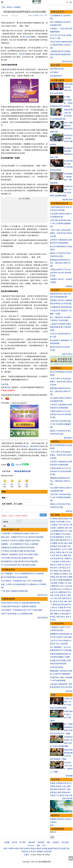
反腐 (69, 555)
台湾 (61, 574)
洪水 (52, 534)
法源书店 (27, 848)
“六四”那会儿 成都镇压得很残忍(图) (14, 592)
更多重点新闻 (67, 200)
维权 (56, 583)
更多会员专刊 (67, 61)
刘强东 (53, 577)
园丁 (65, 789)
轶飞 (61, 786)
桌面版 (7, 842)
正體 (67, 2)
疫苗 (71, 531)
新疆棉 (56, 531)
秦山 (56, 792)
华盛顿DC (40, 852)
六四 (71, 525)
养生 (54, 620)
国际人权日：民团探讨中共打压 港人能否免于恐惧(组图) (22, 538)
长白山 (60, 589)
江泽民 (70, 549)
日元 (69, 568)
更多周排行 (68, 438)
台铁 (66, 528)
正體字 (27, 855)
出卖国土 (53, 528)
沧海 (71, 795)
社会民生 (68, 819)
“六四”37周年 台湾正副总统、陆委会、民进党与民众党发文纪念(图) (61, 233)
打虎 (52, 559)
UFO (68, 540)
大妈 (57, 577)
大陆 (54, 580)
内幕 (63, 552)
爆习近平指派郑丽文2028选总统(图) (14, 578)
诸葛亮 (68, 611)
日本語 (47, 855)
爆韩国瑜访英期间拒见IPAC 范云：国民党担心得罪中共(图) (60, 263)
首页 (4, 7)
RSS (44, 845)
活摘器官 (61, 528)
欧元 (65, 568)
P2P (57, 580)
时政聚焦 (17, 7)
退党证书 (57, 848)
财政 (65, 571)
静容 (59, 792)
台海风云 (53, 822)
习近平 (60, 525)
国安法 (62, 531)
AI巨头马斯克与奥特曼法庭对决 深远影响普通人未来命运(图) (61, 45)
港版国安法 (60, 537)
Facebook (31, 845)
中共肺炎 (53, 519)
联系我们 (56, 842)
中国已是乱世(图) (57, 667)
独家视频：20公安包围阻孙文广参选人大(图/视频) (20, 545)
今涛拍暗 (59, 783)
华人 (65, 595)
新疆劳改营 (63, 592)
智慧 (63, 614)
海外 (66, 601)
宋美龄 (61, 608)
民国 (58, 605)
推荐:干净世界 (9, 848)
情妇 (58, 555)
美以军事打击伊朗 (57, 69)
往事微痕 (57, 534)
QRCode (18, 465)
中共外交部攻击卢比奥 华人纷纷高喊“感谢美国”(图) (20, 604)
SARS (56, 592)
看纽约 (39, 848)
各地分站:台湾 (27, 852)
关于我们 (23, 842)
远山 (65, 786)
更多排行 (69, 691)
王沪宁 (64, 549)
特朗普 (53, 522)
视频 (53, 695)
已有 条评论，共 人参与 (12, 504)
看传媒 (45, 848)
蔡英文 (66, 574)
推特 (38, 845)
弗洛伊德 (63, 540)
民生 (62, 601)
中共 (67, 552)
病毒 (63, 522)
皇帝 (63, 611)
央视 (61, 595)
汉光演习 (68, 537)
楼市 (61, 571)
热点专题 (55, 65)
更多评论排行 (42, 596)
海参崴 (56, 574)
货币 (56, 568)
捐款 (49, 842)
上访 (66, 583)
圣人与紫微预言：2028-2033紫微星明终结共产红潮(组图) (22, 575)
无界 (68, 848)
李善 (52, 825)
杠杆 (63, 565)
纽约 (34, 852)
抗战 (66, 605)
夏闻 (69, 786)
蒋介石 (55, 608)
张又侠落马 (54, 72)
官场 (56, 559)
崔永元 (53, 552)
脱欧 (52, 565)
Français (34, 855)
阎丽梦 (55, 543)
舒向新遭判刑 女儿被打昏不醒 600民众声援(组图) (19, 563)
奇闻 (58, 617)
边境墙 (64, 546)
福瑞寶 (50, 848)
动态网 (63, 848)
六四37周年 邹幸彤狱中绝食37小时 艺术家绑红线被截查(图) (61, 223)
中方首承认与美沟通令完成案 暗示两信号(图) (18, 552)
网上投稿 (65, 842)
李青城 (64, 792)
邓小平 (66, 608)
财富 (69, 571)
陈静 (56, 789)
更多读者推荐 (42, 619)
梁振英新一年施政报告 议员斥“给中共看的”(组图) (20, 556)
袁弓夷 (53, 537)
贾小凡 (69, 783)
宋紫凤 (53, 783)
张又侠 (66, 525)
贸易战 (55, 525)
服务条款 (32, 842)
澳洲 (54, 605)
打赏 (37, 15)
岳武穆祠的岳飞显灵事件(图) (61, 307)
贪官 (54, 555)
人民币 (60, 568)
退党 (57, 540)
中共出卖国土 (66, 534)
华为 (61, 555)
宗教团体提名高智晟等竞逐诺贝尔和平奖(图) (18, 549)
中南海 (58, 552)
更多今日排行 (67, 354)
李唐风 (60, 789)
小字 (45, 15)
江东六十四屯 (65, 586)
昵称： (5, 498)
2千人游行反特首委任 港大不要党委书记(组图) (18, 566)
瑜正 (69, 792)
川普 (70, 519)
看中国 (7, 387)
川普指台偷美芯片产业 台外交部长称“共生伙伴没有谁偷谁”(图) (61, 273)
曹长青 (62, 795)
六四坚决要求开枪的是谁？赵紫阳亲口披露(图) (19, 608)
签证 (67, 598)
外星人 (63, 617)
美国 (52, 549)
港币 (52, 571)
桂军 (62, 605)
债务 (59, 565)
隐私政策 (41, 842)
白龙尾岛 (66, 589)
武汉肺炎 (64, 519)
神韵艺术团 (19, 848)
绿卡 (58, 601)
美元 (67, 565)
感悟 (67, 614)
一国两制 (67, 559)
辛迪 (67, 795)
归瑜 (57, 786)
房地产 (56, 571)
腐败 (65, 555)
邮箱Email (53, 832)
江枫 (52, 795)
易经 (52, 614)
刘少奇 (55, 611)
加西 (50, 852)
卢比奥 (58, 522)
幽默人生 (58, 614)
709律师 (61, 583)
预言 (54, 617)
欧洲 (46, 852)
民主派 (22, 54)
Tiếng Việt (41, 855)
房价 (61, 577)
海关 (60, 598)
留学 (56, 598)
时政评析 (61, 819)
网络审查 (56, 586)
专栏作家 (55, 780)
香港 (8, 70)
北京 (71, 574)
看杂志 (34, 848)
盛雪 (69, 789)
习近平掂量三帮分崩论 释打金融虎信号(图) (17, 559)
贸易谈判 (57, 549)
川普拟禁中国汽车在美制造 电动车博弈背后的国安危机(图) (60, 54)
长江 (67, 531)
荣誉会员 (25, 446)
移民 (69, 595)
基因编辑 (66, 580)
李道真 (53, 786)
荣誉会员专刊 (58, 12)
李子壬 (56, 795)
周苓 (52, 789)
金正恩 (60, 543)
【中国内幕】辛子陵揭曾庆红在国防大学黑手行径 (20, 535)
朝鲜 (64, 562)
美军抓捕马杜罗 (56, 76)
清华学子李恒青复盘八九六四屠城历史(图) (17, 615)
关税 (59, 546)
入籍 (54, 601)
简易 (65, 783)
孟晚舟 (55, 546)
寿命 (67, 617)
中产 (52, 574)
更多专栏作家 (67, 798)
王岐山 (66, 543)
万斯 (69, 546)
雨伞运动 (26, 37)
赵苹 (52, 792)
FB (60, 562)
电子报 (14, 842)
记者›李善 (5, 384)
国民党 (53, 540)
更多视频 (69, 776)
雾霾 (61, 580)
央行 (56, 565)
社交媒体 (56, 562)
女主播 (57, 595)
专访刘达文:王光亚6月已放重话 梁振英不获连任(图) (20, 542)
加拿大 (68, 562)
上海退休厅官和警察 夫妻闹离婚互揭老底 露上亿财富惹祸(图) (61, 327)
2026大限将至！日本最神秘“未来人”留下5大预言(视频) (22, 582)
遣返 (64, 598)
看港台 (10, 7)
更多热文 (69, 511)
